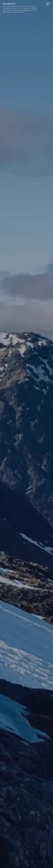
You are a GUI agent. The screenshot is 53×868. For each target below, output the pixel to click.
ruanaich (9, 4)
